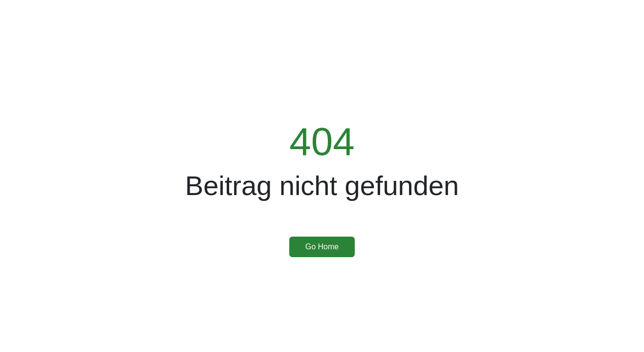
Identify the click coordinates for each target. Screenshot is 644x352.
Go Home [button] (322, 247)
